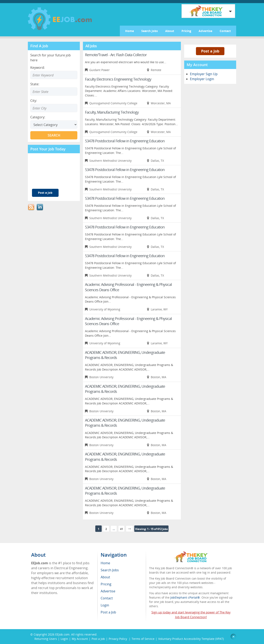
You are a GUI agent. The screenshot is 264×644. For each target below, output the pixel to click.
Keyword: (38, 68)
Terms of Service (143, 639)
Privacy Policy (118, 639)
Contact (225, 31)
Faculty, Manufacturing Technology (112, 112)
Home (130, 31)
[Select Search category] (54, 125)
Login (64, 639)
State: (35, 84)
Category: (38, 117)
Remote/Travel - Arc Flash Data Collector (116, 55)
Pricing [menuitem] (106, 584)
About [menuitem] (105, 577)
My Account (80, 639)
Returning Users (46, 639)
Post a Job (45, 193)
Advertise (205, 31)
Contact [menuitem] (107, 598)
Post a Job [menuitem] (108, 612)
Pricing (186, 31)
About (170, 31)
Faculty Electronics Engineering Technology (118, 79)
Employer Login (202, 79)
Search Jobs (150, 31)
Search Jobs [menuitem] (110, 570)
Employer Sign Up (204, 74)
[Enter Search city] (54, 108)
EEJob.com (62, 634)
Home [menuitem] (105, 563)
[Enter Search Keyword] (54, 75)
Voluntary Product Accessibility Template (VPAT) (191, 639)
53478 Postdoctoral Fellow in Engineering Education (125, 141)
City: (34, 101)
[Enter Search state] (54, 91)
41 (121, 529)
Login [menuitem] (105, 605)
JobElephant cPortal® (185, 597)
